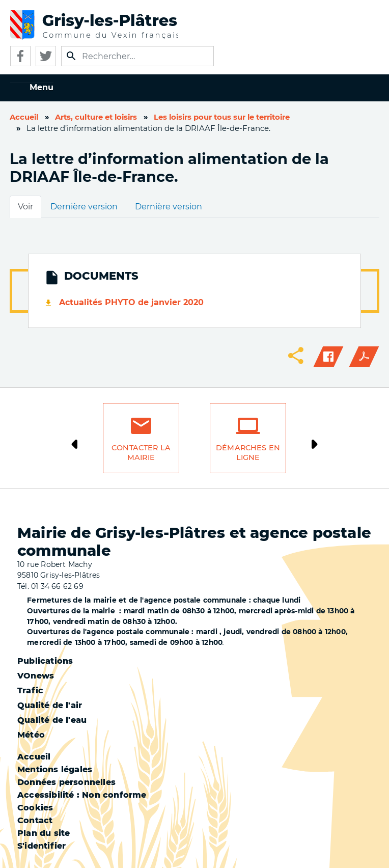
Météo (31, 735)
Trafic (30, 690)
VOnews (36, 676)
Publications (45, 661)
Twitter (46, 56)
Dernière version (84, 207)
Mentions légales (55, 769)
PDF (364, 357)
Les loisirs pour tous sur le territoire (222, 117)
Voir (25, 207)
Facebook (20, 56)
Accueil (24, 117)
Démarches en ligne (248, 453)
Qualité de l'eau (52, 720)
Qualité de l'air (50, 705)
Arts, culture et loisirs (96, 117)
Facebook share (328, 357)
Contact (35, 820)
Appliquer (71, 56)
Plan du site (44, 833)
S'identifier (41, 846)
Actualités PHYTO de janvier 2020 (131, 302)
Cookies (35, 808)
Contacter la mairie (141, 453)
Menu (41, 87)
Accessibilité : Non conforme (82, 795)
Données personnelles (66, 782)
